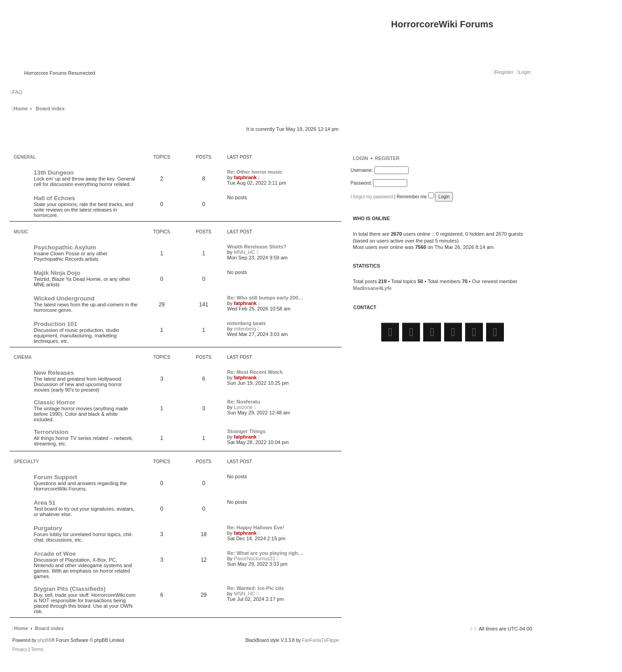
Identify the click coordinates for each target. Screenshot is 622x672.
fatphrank (245, 177)
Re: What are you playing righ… (265, 553)
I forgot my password (372, 197)
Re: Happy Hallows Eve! (256, 527)
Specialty (26, 462)
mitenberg (245, 329)
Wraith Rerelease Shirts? (257, 247)
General (25, 157)
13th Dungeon (54, 173)
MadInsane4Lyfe (372, 288)
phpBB (45, 641)
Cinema (23, 357)
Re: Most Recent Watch (255, 372)
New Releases (54, 373)
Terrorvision (51, 432)
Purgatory (48, 528)
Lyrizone (243, 407)
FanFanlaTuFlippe (320, 641)
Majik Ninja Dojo (57, 273)
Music (21, 232)
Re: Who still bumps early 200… (265, 298)
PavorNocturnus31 (255, 558)
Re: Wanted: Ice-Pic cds (255, 588)
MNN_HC (245, 252)
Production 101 (55, 324)
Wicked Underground (64, 298)
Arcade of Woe (55, 554)
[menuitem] (524, 72)
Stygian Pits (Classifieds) (70, 589)
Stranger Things (246, 431)
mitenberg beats (246, 323)
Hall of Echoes (54, 198)
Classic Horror (54, 402)
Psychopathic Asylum (65, 247)
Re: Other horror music (255, 172)
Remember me (415, 197)
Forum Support (55, 477)
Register (387, 158)
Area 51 (45, 503)
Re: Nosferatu (244, 402)
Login (360, 158)
